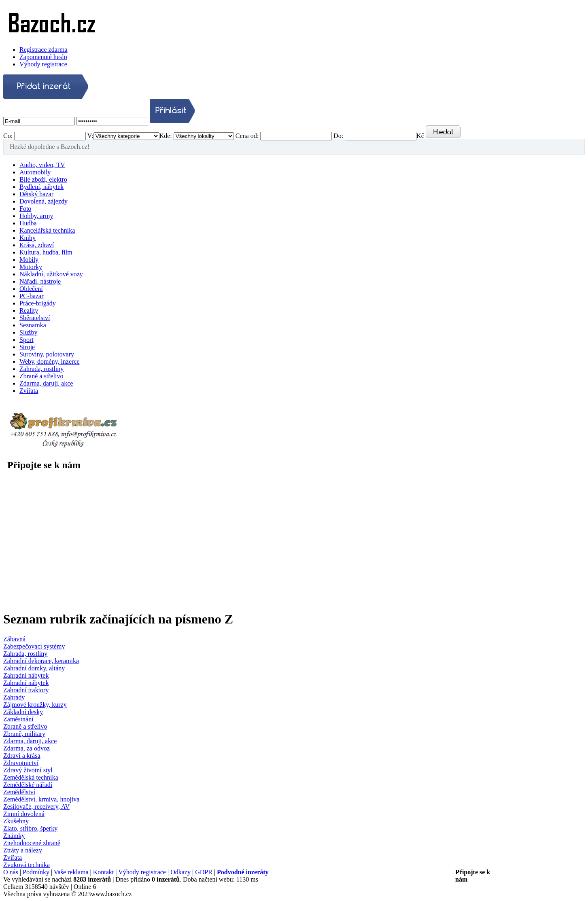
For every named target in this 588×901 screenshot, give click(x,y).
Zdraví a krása (22, 756)
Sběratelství (35, 318)
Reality (29, 311)
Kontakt (104, 872)
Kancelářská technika (47, 230)
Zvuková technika (27, 865)
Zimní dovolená (24, 814)
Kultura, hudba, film (46, 252)
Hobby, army (36, 216)
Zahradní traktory (26, 690)
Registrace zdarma (44, 50)
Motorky (31, 267)
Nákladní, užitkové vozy (51, 274)
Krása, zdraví (37, 245)
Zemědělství (19, 792)
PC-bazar (32, 296)
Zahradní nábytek (26, 675)
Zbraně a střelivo (41, 376)
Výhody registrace (43, 64)
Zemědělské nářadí (28, 785)
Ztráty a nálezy (23, 850)
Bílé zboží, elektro (43, 179)
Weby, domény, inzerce (50, 361)
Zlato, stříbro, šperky (30, 828)
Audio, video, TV (42, 165)
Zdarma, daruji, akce (46, 383)
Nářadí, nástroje (40, 281)
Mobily (29, 260)
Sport (27, 340)
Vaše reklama (71, 872)
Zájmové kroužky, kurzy (35, 705)
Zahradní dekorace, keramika (41, 661)
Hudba (28, 223)
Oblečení (31, 289)
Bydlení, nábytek (41, 187)
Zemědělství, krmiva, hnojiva (41, 799)
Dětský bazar (36, 194)
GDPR (204, 872)
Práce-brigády (38, 303)
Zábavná (14, 639)
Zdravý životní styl (28, 770)
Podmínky (37, 872)
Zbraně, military (24, 734)
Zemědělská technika (31, 777)
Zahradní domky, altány (34, 668)
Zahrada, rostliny (41, 369)
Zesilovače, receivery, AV (36, 807)
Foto (25, 209)
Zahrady (14, 697)
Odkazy (180, 872)
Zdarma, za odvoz (27, 748)
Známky (14, 836)
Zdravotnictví (21, 763)
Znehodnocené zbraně (32, 843)
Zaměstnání (18, 719)
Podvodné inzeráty (243, 872)
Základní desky (23, 712)
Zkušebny (16, 821)
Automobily (35, 172)
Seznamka (33, 325)
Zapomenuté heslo (43, 57)
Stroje (27, 347)
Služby (28, 332)
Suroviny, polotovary (47, 354)
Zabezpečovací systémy (34, 646)
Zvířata (29, 391)
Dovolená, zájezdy (44, 201)
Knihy (28, 238)
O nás (11, 872)
